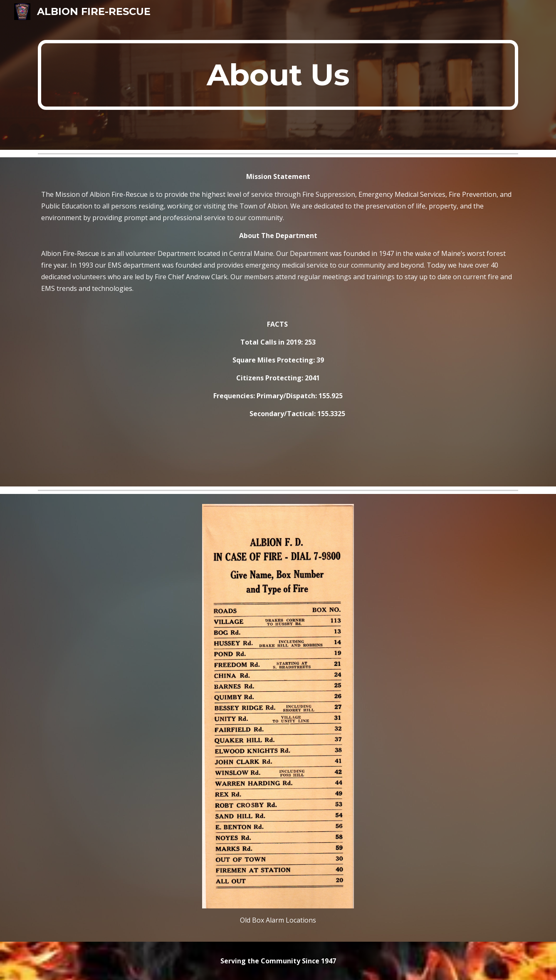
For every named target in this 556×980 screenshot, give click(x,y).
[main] (278, 75)
